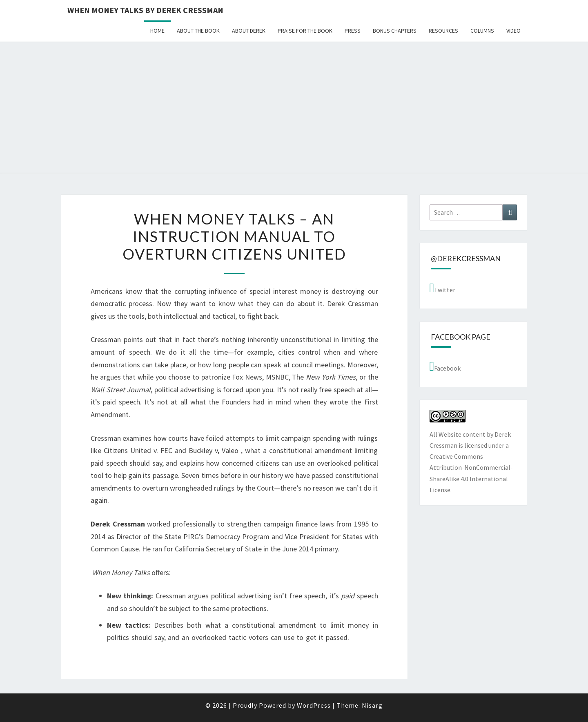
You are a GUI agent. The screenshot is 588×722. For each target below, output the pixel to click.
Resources (443, 31)
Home (157, 31)
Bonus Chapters (395, 31)
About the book (198, 31)
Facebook (445, 366)
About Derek (249, 31)
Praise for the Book (305, 31)
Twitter (443, 288)
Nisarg (372, 705)
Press (353, 31)
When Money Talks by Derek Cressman (145, 10)
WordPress (314, 705)
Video (513, 31)
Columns (482, 31)
